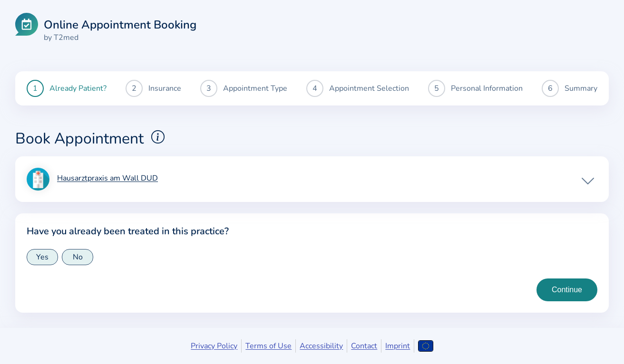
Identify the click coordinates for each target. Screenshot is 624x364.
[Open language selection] (425, 346)
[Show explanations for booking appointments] (158, 137)
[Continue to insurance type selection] (567, 290)
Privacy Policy (214, 346)
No (78, 257)
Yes (42, 257)
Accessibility (321, 346)
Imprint (398, 346)
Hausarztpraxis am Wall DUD (107, 179)
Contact (364, 346)
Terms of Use (268, 346)
